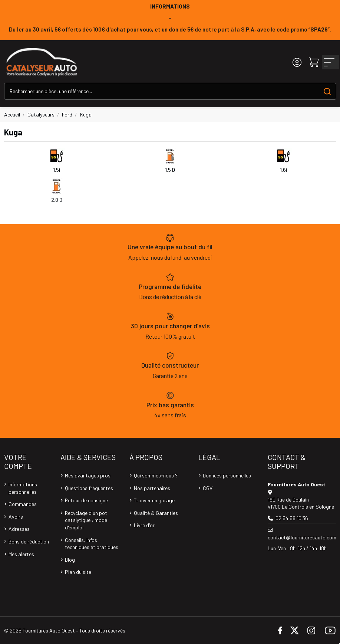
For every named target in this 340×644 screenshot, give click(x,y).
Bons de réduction (29, 541)
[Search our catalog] (327, 91)
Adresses (19, 529)
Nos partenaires (152, 488)
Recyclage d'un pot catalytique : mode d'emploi (86, 520)
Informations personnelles (23, 488)
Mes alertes (21, 554)
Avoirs (16, 517)
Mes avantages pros (88, 475)
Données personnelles (227, 475)
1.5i (57, 170)
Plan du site (78, 572)
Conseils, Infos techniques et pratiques (92, 544)
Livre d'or (144, 525)
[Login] (297, 62)
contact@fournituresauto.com (302, 537)
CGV (208, 488)
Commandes (23, 504)
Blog (70, 560)
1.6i (283, 170)
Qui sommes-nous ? (156, 475)
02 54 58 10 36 (292, 518)
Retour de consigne (86, 500)
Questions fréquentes (89, 488)
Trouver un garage (154, 500)
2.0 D (57, 200)
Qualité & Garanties (156, 513)
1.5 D (170, 170)
